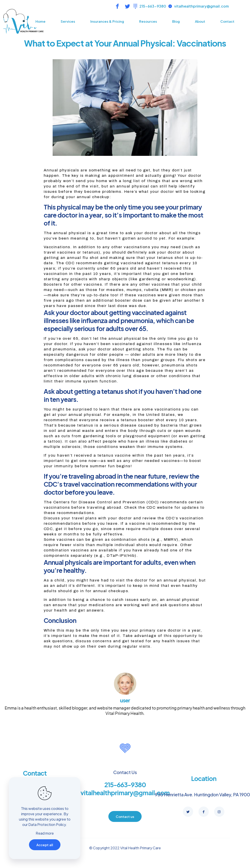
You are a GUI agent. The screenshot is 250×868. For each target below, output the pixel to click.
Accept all (45, 845)
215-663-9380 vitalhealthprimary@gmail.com (125, 789)
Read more (45, 833)
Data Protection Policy (47, 824)
